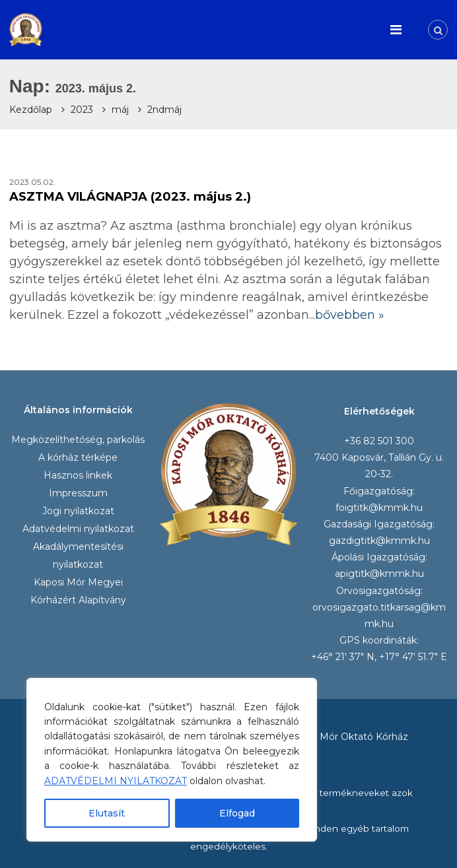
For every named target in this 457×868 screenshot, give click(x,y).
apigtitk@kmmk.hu (379, 574)
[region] (172, 760)
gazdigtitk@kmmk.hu (379, 541)
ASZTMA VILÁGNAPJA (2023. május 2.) (130, 197)
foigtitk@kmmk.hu (379, 508)
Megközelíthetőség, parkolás (78, 440)
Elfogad (237, 813)
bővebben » (350, 315)
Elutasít (107, 813)
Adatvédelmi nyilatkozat (78, 529)
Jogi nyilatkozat (78, 511)
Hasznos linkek (78, 475)
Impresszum (78, 493)
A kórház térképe (78, 457)
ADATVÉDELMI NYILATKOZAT (116, 781)
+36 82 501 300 (379, 441)
